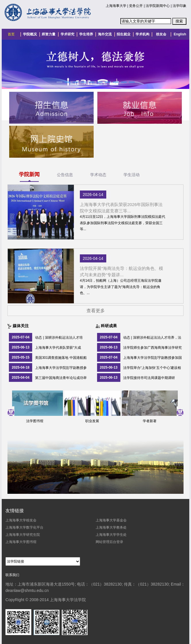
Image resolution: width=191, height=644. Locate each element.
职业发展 (94, 421)
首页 (11, 34)
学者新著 (152, 421)
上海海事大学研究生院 (23, 535)
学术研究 (67, 34)
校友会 (161, 34)
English (180, 34)
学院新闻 (29, 174)
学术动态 (98, 175)
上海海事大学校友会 (21, 520)
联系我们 (12, 575)
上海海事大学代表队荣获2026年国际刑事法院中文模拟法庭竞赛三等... (121, 208)
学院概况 (30, 34)
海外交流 (105, 34)
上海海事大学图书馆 (21, 542)
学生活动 (132, 175)
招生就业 (124, 34)
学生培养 (86, 34)
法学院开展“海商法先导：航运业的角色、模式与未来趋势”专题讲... (121, 271)
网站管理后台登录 (109, 542)
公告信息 (65, 175)
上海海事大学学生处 (111, 535)
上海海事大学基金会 (111, 520)
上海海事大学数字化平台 (24, 527)
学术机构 (142, 34)
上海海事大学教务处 (111, 527)
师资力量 (49, 34)
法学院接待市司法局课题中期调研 (149, 378)
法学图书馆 (37, 421)
